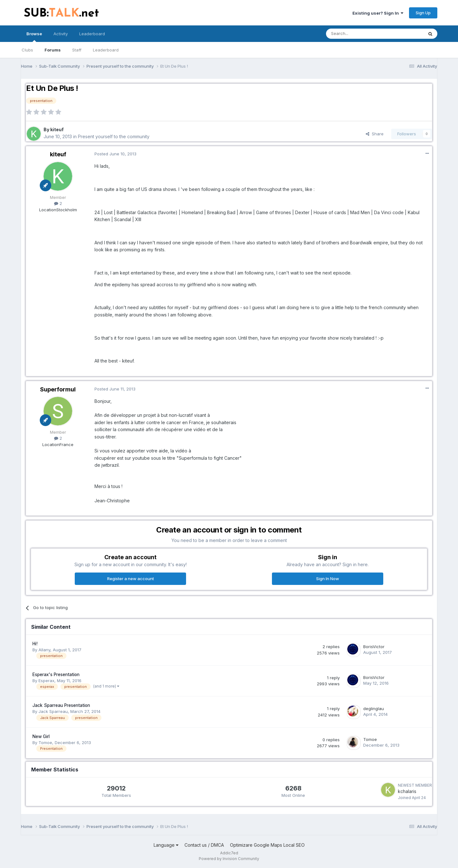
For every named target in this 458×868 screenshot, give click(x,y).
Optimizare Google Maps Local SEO (267, 845)
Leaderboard (106, 50)
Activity (61, 34)
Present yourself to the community (114, 136)
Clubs (27, 50)
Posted (115, 154)
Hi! (35, 644)
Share (375, 134)
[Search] (358, 34)
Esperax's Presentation (56, 675)
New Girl (41, 736)
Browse (34, 37)
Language (166, 845)
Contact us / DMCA (204, 845)
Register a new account (131, 579)
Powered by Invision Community (229, 859)
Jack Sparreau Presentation (61, 705)
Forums (53, 50)
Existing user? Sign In (378, 13)
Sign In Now (328, 579)
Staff (77, 50)
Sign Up (423, 13)
